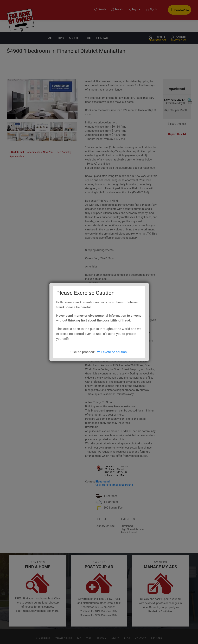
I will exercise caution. (111, 352)
